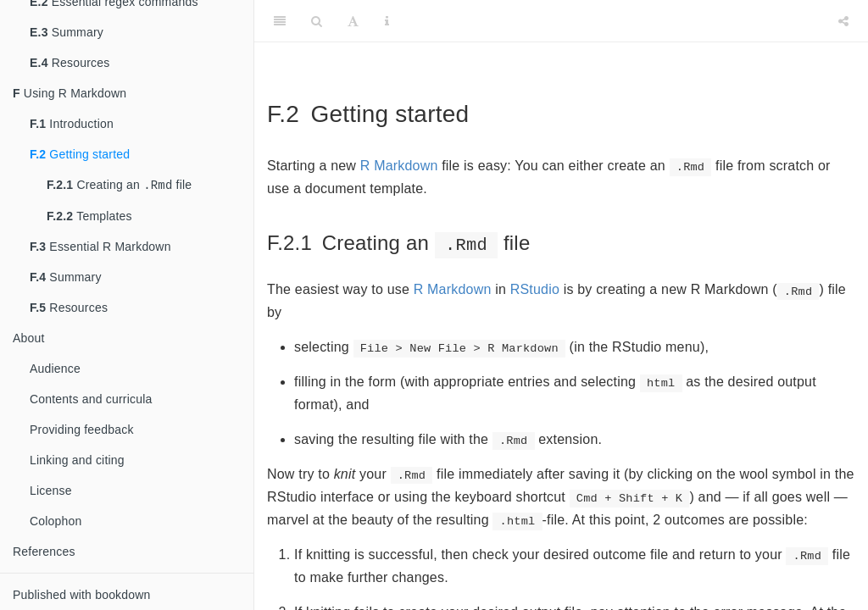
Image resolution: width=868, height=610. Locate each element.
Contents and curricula (91, 399)
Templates (89, 216)
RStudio (535, 289)
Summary (67, 30)
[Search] (317, 21)
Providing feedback (82, 430)
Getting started (80, 152)
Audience (55, 369)
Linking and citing (77, 460)
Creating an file (119, 184)
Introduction (72, 122)
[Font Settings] (353, 21)
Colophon (56, 521)
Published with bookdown (82, 595)
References (44, 552)
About (29, 338)
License (51, 491)
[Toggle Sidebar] (280, 21)
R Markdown (399, 166)
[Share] (843, 21)
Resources (70, 61)
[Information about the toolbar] (387, 21)
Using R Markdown (70, 91)
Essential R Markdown (100, 247)
